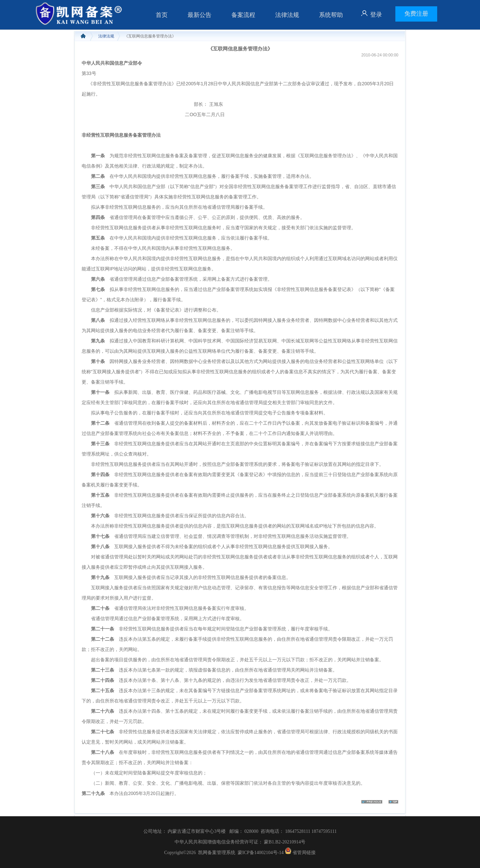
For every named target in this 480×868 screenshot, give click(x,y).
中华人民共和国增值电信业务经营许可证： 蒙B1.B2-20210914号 (240, 842)
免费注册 (416, 14)
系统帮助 (331, 15)
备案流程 (243, 15)
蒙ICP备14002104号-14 (261, 853)
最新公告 (200, 15)
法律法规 (287, 15)
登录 (376, 15)
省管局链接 (304, 853)
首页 (162, 15)
